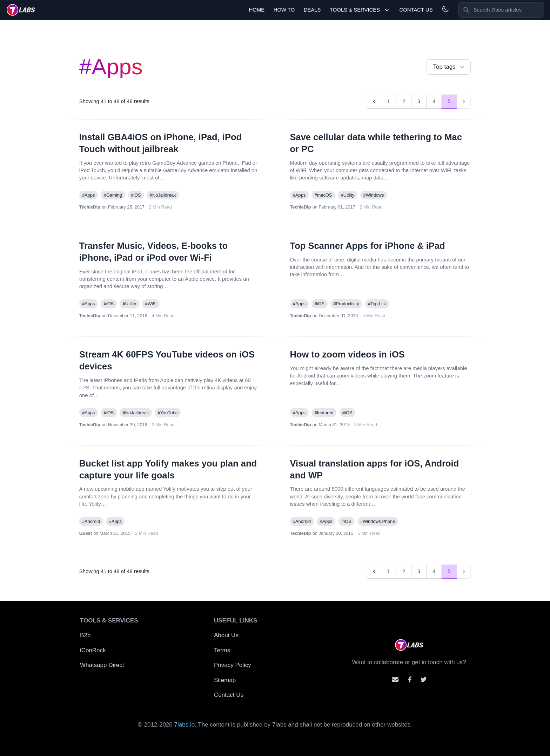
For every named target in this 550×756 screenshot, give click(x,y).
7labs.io (185, 725)
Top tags (449, 67)
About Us (226, 635)
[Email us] (395, 679)
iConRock (93, 650)
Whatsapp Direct (102, 665)
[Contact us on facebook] (410, 679)
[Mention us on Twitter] (424, 679)
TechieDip (90, 207)
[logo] (21, 10)
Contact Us (416, 10)
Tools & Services (360, 10)
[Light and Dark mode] (445, 9)
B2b (85, 635)
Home (257, 10)
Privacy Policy (233, 665)
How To (284, 10)
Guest (86, 533)
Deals (312, 10)
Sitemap (225, 680)
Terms (222, 650)
